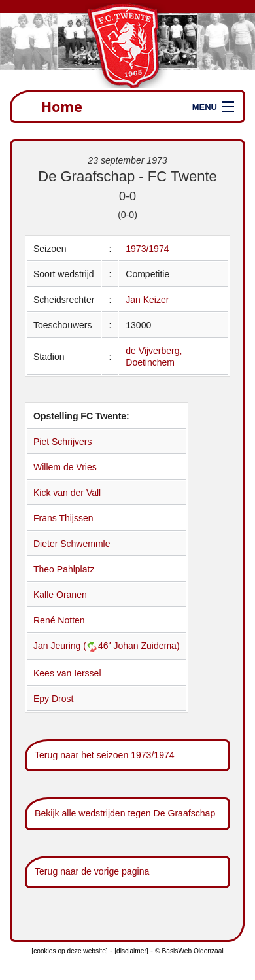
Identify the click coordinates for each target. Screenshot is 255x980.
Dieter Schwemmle (72, 544)
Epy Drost (53, 699)
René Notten (59, 620)
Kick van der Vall (67, 493)
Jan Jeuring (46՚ (73, 646)
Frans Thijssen (63, 518)
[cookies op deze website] (69, 951)
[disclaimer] (131, 951)
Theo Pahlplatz (64, 569)
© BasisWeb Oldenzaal (189, 951)
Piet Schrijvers (62, 442)
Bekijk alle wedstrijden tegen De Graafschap (125, 813)
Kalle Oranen (60, 595)
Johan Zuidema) (146, 646)
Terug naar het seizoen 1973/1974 (105, 755)
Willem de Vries (65, 467)
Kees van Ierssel (67, 673)
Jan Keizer (147, 300)
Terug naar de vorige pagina (92, 871)
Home (62, 106)
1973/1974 (147, 249)
